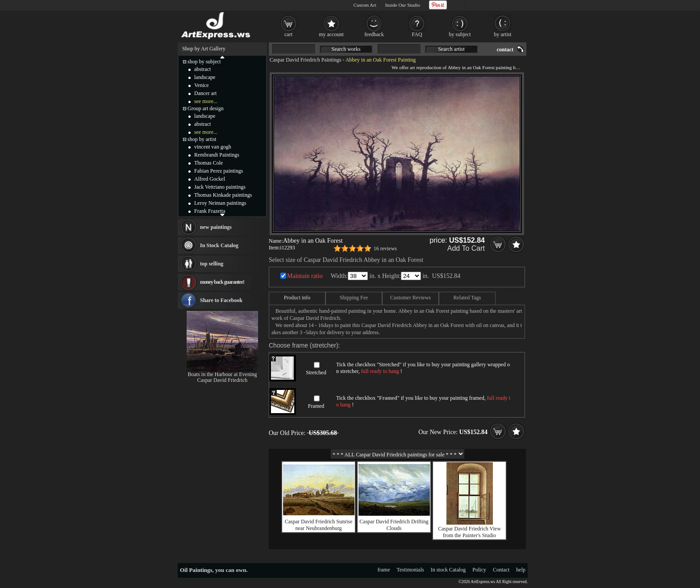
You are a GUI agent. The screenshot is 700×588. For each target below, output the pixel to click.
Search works (346, 49)
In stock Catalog (448, 570)
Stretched (316, 373)
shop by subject (204, 62)
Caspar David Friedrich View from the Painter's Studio (469, 532)
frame (384, 570)
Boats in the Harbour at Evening (223, 374)
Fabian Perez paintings (219, 171)
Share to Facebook (221, 300)
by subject (460, 34)
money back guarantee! (222, 282)
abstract (202, 69)
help (521, 570)
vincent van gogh (213, 147)
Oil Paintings (196, 570)
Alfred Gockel (210, 179)
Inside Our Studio (403, 5)
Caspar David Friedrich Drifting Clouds (394, 525)
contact (505, 50)
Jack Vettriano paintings (220, 187)
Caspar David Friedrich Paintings (305, 60)
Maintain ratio (305, 276)
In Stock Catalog (219, 245)
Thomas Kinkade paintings (223, 195)
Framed (316, 406)
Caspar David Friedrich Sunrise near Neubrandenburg (319, 525)
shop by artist (202, 139)
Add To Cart (466, 248)
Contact (501, 570)
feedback (374, 34)
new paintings (216, 227)
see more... (206, 101)
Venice (202, 85)
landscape (205, 77)
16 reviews (385, 248)
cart (288, 34)
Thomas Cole (208, 163)
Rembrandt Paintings (217, 155)
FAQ (417, 34)
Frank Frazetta (210, 211)
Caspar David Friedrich (223, 380)
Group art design (206, 108)
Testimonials (410, 570)
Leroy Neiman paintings (220, 203)
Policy (479, 570)
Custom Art (365, 5)
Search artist (451, 49)
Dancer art (205, 93)
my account (331, 34)
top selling (212, 264)
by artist (503, 34)
